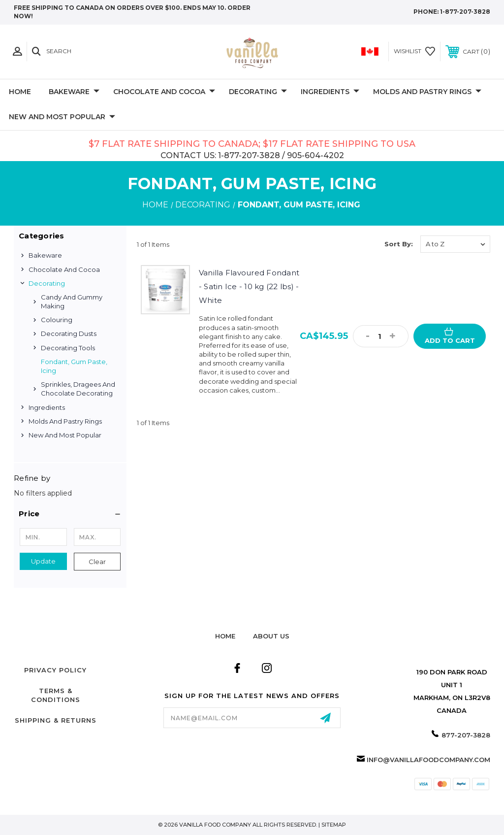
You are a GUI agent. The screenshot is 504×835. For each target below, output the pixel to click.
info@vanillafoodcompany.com (428, 760)
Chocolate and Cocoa (164, 92)
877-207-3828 (466, 735)
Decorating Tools (68, 348)
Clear (97, 562)
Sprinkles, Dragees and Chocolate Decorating (78, 389)
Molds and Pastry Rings (427, 92)
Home (20, 92)
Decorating (258, 92)
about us (271, 636)
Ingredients (330, 92)
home (225, 636)
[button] (70, 514)
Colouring (57, 320)
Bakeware (74, 92)
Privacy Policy (55, 670)
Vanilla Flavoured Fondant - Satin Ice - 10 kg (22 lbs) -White (249, 286)
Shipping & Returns (56, 720)
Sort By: (399, 244)
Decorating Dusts (69, 334)
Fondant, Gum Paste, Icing (74, 366)
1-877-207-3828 (465, 12)
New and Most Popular (62, 117)
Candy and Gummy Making (72, 301)
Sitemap (334, 825)
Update (43, 561)
